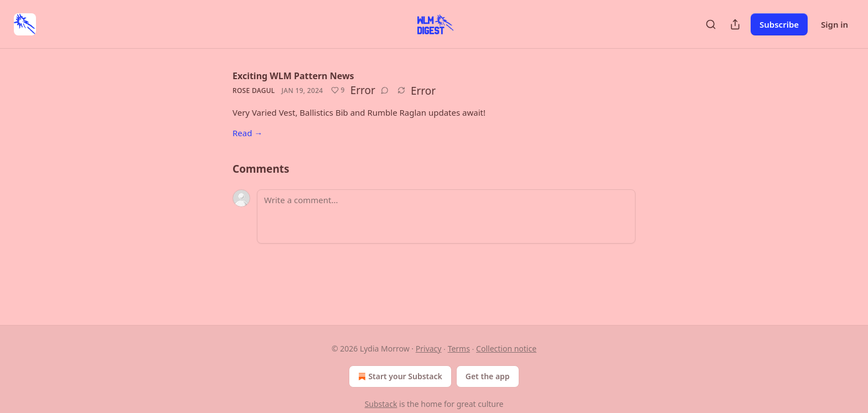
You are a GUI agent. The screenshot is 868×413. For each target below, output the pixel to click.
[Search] (711, 24)
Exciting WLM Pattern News (293, 76)
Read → (247, 133)
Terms (459, 349)
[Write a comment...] (446, 216)
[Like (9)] (338, 90)
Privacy (429, 349)
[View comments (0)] (385, 90)
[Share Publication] (735, 24)
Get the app (488, 376)
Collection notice (506, 349)
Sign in (835, 24)
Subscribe (779, 24)
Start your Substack (399, 376)
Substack (381, 404)
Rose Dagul (254, 91)
